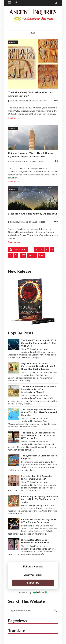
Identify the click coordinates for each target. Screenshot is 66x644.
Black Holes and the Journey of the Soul (32, 213)
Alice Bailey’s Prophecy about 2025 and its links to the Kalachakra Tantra (39, 499)
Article (13, 42)
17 (23, 255)
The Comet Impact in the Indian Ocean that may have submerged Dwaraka (39, 412)
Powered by (33, 592)
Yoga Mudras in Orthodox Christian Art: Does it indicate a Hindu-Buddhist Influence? (38, 366)
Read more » (14, 118)
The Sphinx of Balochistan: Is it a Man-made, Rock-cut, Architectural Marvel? (39, 389)
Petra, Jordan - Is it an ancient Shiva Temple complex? (37, 477)
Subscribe (33, 583)
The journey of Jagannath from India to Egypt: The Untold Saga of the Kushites (38, 435)
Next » (32, 255)
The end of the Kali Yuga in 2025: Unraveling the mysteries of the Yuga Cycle (39, 343)
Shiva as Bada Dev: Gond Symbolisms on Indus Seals (35, 541)
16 (56, 221)
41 (56, 100)
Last (42, 255)
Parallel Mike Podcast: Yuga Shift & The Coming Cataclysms (39, 521)
